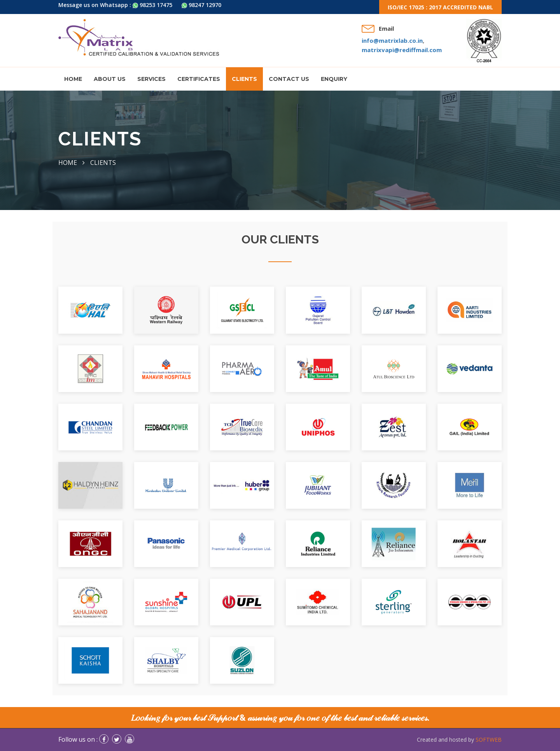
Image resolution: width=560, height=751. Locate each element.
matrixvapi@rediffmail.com (402, 50)
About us (110, 79)
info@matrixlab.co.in (392, 40)
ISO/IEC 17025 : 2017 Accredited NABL (440, 7)
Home (73, 79)
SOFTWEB (489, 740)
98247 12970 (201, 5)
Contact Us (289, 79)
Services (151, 79)
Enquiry (334, 79)
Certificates (199, 79)
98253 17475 (152, 5)
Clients (244, 79)
